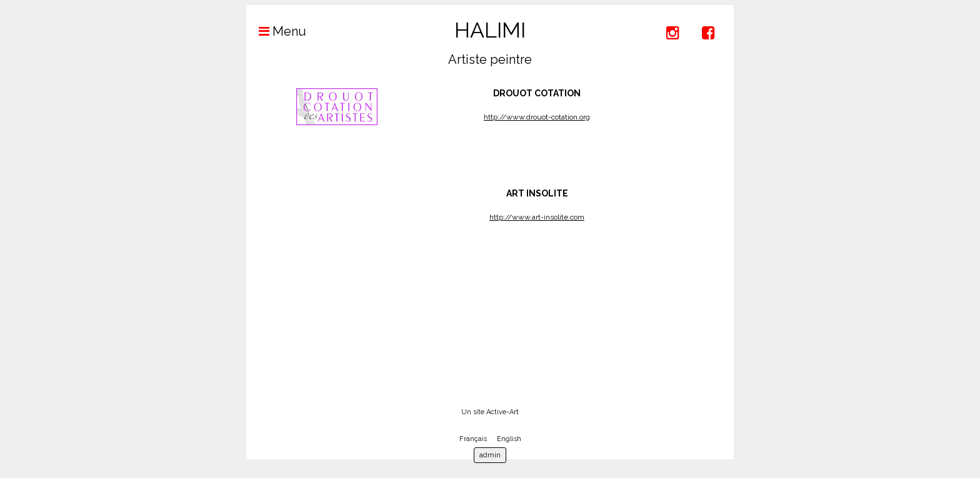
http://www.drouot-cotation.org (537, 117)
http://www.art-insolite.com (537, 217)
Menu (276, 31)
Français (473, 439)
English (509, 439)
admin (490, 455)
